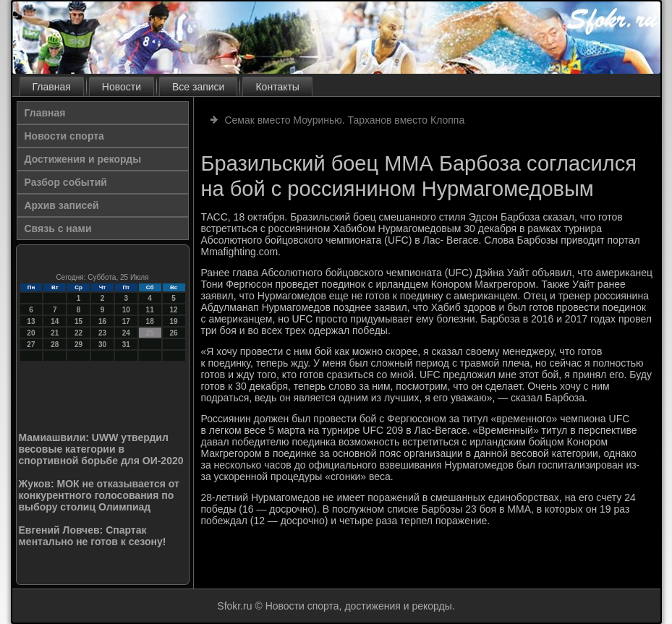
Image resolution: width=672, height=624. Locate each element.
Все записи (198, 87)
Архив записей (62, 205)
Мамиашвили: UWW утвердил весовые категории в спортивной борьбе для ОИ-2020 (101, 449)
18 (150, 321)
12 (173, 310)
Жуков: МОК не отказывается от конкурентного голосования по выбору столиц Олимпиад (99, 495)
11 (150, 310)
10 (126, 310)
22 (78, 333)
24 (126, 333)
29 (78, 345)
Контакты (277, 87)
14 (55, 321)
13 (31, 321)
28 (55, 345)
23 (102, 333)
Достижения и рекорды (83, 159)
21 (55, 333)
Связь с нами (58, 228)
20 (31, 333)
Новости (122, 87)
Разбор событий (66, 182)
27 (31, 345)
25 (150, 333)
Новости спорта (64, 136)
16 (102, 321)
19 (173, 321)
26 (173, 333)
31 (126, 345)
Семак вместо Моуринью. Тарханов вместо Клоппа (344, 120)
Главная (52, 87)
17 (126, 321)
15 (78, 321)
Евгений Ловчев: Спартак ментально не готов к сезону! (93, 536)
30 (102, 345)
